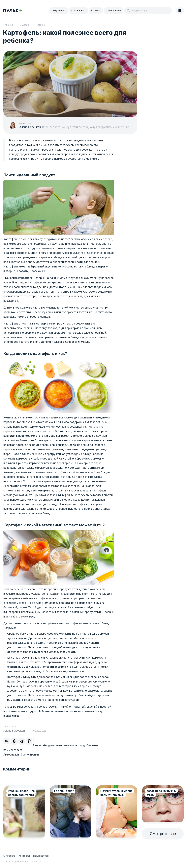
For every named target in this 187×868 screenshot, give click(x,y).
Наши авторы (41, 856)
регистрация (31, 755)
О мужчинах (59, 11)
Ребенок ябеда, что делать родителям (21, 793)
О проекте (9, 856)
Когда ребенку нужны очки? (161, 793)
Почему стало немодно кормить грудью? (116, 793)
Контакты (24, 856)
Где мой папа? (64, 791)
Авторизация (12, 755)
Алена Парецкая (30, 127)
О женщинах (78, 11)
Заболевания (114, 11)
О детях (96, 11)
